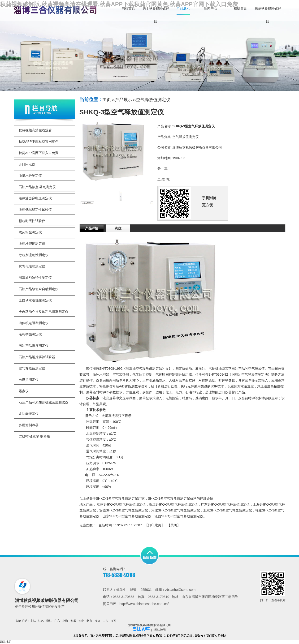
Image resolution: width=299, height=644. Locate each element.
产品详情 (92, 228)
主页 (107, 100)
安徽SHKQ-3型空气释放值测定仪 (124, 510)
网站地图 (160, 630)
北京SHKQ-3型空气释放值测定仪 (228, 510)
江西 (113, 621)
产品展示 (124, 100)
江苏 (41, 621)
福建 (97, 621)
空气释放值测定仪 (153, 100)
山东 (105, 621)
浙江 (49, 621)
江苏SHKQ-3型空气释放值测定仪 (121, 504)
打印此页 (155, 525)
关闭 (174, 525)
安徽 (73, 621)
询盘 (118, 228)
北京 (89, 621)
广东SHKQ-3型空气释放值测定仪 (225, 504)
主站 (33, 621)
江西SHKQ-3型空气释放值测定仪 (179, 516)
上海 (65, 621)
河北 (81, 621)
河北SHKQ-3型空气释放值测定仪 (176, 510)
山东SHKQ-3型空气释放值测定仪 (127, 516)
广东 (57, 621)
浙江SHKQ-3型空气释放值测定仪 (173, 504)
